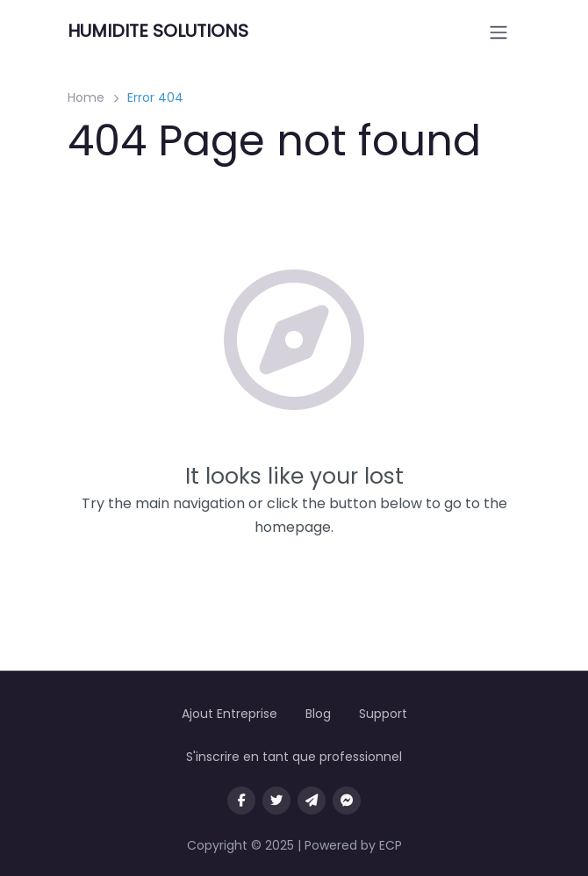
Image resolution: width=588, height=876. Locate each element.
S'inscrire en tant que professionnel (294, 757)
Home (86, 97)
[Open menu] (498, 32)
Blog (318, 714)
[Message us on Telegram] (312, 801)
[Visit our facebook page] (241, 801)
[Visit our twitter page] (276, 801)
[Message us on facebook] (347, 801)
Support (383, 714)
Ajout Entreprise (229, 714)
